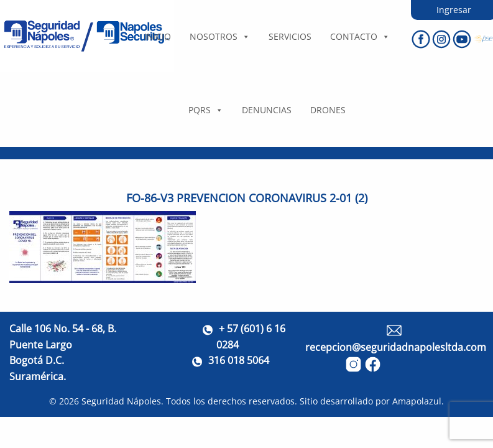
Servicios (290, 36)
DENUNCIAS (267, 110)
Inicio (158, 36)
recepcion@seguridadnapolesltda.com (396, 347)
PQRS (206, 110)
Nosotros (220, 36)
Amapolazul (417, 401)
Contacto (360, 36)
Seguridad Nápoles (121, 401)
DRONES (328, 110)
